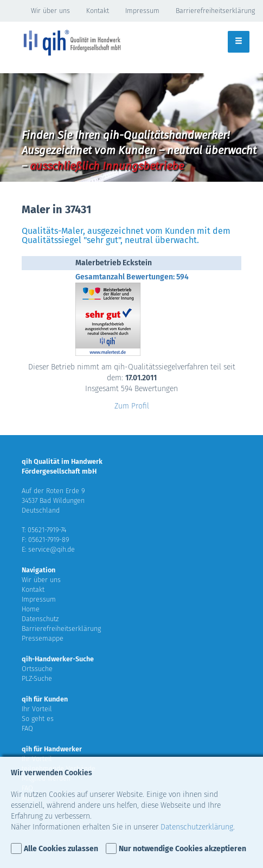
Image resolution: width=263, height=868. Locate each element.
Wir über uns (50, 11)
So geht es (38, 719)
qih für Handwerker (52, 749)
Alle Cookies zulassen (61, 849)
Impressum (142, 11)
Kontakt (98, 11)
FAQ (27, 728)
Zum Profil (132, 406)
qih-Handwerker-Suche (58, 659)
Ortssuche (37, 669)
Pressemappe (43, 638)
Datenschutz (40, 619)
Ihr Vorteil (37, 709)
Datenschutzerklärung (197, 827)
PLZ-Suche (37, 678)
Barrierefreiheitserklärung (215, 11)
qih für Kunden (45, 699)
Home (31, 609)
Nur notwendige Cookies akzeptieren (182, 849)
